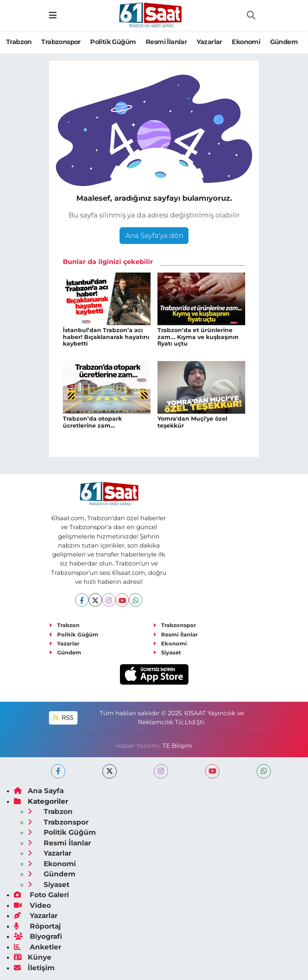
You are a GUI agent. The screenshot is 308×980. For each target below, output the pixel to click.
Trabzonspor (61, 42)
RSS (63, 718)
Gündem (284, 42)
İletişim (34, 968)
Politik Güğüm (113, 42)
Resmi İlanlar (166, 42)
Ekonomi (246, 42)
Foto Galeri (41, 895)
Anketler (38, 947)
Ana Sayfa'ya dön (154, 235)
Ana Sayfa (39, 791)
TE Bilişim (177, 746)
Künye (33, 957)
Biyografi (38, 936)
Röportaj (37, 926)
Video (32, 905)
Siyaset (167, 652)
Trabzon (19, 42)
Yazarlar (209, 42)
